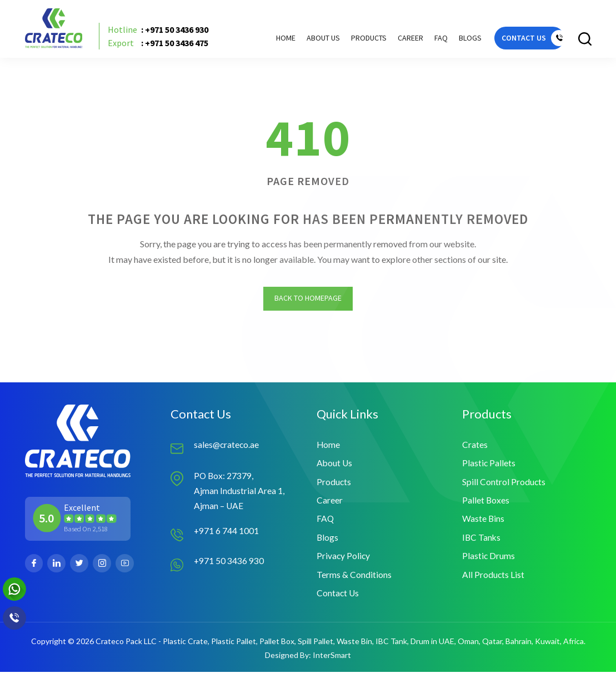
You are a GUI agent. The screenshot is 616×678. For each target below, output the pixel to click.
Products (334, 485)
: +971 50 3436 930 (162, 32)
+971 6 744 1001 (227, 535)
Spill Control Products (504, 485)
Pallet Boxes (486, 504)
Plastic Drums (489, 561)
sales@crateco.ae (227, 448)
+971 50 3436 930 (229, 565)
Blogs (460, 39)
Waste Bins (484, 523)
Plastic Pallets (489, 467)
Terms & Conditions (354, 580)
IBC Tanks (482, 542)
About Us (313, 39)
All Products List (494, 580)
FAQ (430, 39)
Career (400, 39)
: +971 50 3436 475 (162, 46)
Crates (475, 448)
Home (275, 39)
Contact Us (338, 599)
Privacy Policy (344, 561)
